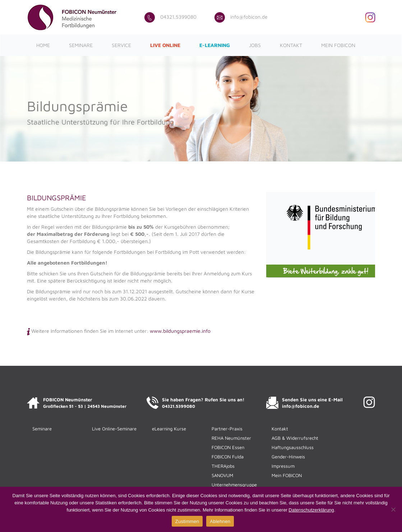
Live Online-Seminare (114, 429)
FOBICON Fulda (228, 457)
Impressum (283, 466)
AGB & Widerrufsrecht (295, 438)
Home (43, 45)
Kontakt (291, 45)
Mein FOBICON (338, 45)
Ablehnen (220, 521)
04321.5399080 (170, 17)
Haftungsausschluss (293, 447)
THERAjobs (223, 466)
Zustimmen (187, 521)
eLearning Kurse (169, 429)
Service (121, 45)
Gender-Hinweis (288, 457)
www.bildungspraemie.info (180, 331)
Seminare (81, 45)
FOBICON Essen (228, 447)
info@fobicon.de (241, 17)
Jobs (255, 45)
